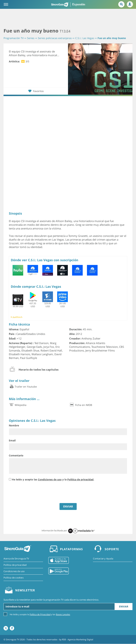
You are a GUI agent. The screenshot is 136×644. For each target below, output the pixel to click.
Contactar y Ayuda (103, 559)
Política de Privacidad (40, 615)
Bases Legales (63, 615)
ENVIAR (68, 506)
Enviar (124, 607)
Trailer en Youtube (23, 387)
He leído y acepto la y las (40, 614)
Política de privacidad (80, 480)
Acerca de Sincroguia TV (16, 559)
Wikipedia (18, 405)
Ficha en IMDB (81, 405)
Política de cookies (14, 578)
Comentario (16, 455)
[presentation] (36, 493)
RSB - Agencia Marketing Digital (78, 639)
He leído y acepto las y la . (53, 480)
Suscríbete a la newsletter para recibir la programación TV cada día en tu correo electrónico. (51, 600)
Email (12, 440)
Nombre (14, 425)
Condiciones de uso (50, 480)
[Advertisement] (68, 19)
